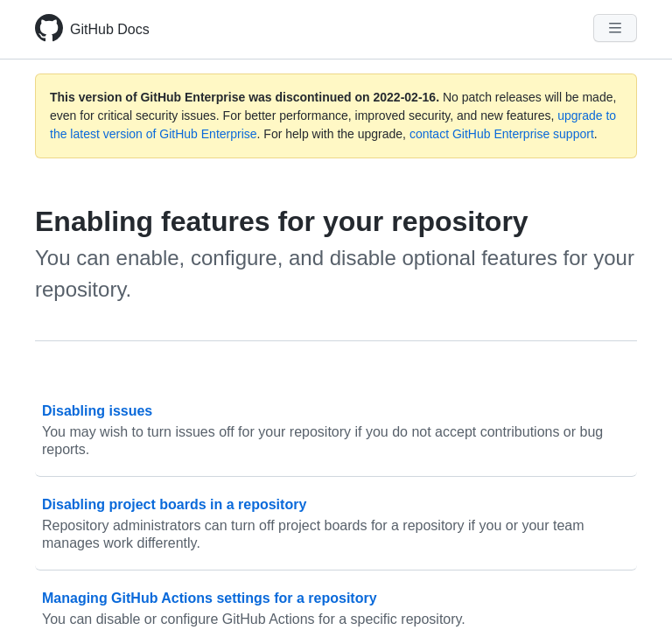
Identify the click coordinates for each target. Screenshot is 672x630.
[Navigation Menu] (615, 28)
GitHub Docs (110, 29)
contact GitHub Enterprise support (502, 134)
